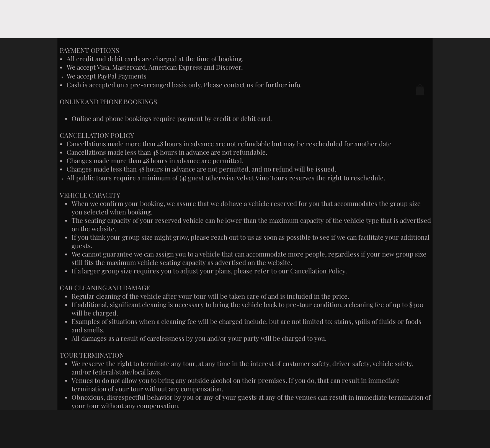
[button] (420, 90)
